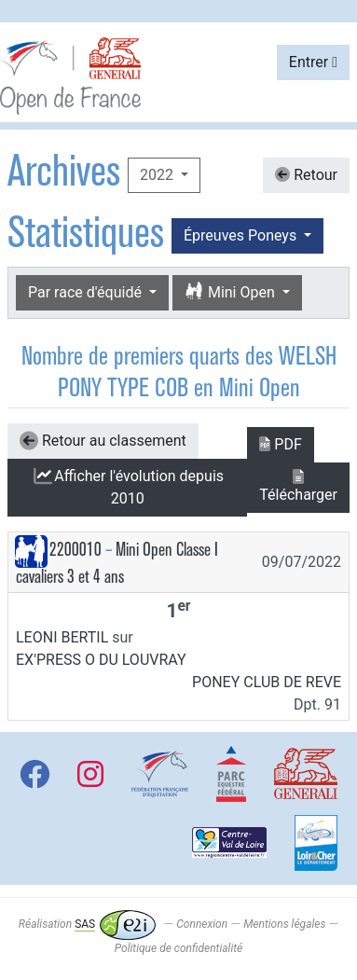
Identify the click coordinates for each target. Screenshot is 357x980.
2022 (158, 175)
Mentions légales (284, 924)
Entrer (313, 62)
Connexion (202, 924)
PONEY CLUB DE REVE (267, 682)
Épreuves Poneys (242, 235)
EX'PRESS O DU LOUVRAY (101, 660)
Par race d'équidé (87, 292)
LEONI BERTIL (62, 637)
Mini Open (232, 292)
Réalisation (87, 924)
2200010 (76, 550)
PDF (280, 444)
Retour (306, 175)
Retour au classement (103, 441)
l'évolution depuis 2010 (127, 488)
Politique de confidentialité (178, 948)
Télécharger (298, 486)
